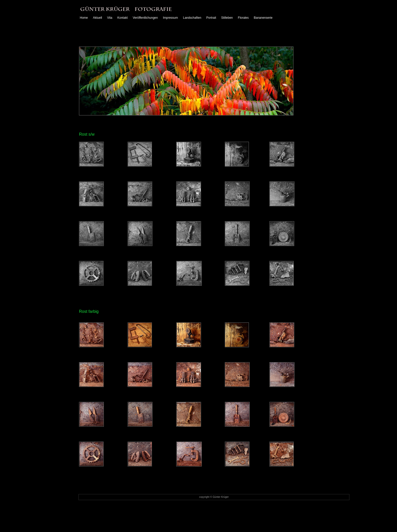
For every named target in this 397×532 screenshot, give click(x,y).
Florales (243, 18)
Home (84, 18)
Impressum (170, 18)
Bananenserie (263, 18)
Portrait (211, 18)
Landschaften (192, 18)
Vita (110, 18)
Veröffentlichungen (145, 18)
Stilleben (227, 18)
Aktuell (97, 18)
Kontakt (123, 18)
